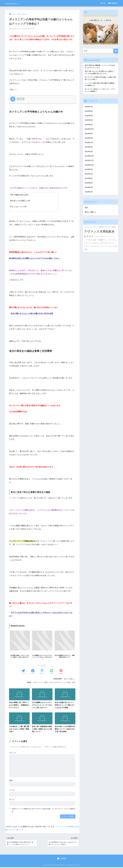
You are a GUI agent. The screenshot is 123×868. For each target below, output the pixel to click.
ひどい (95, 231)
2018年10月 (89, 168)
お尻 (86, 253)
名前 (11, 781)
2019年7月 (89, 144)
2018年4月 (89, 186)
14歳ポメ (102, 231)
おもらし (96, 247)
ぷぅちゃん (88, 231)
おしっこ (104, 240)
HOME (61, 859)
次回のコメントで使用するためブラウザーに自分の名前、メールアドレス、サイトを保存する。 (43, 810)
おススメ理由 (110, 231)
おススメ (89, 240)
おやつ (102, 247)
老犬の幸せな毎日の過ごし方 (22, 3)
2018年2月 (89, 195)
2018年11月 (89, 163)
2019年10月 (89, 131)
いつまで (89, 243)
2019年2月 (89, 154)
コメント (13, 753)
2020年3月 (89, 126)
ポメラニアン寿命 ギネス (44, 682)
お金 (94, 243)
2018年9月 (89, 172)
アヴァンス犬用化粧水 (99, 235)
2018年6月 (89, 177)
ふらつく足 (113, 250)
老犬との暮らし (70, 678)
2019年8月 (89, 140)
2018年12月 (89, 158)
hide (21, 98)
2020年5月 (89, 117)
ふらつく (97, 240)
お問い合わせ (112, 3)
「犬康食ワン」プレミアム (106, 243)
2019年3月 (89, 149)
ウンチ (94, 250)
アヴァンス (88, 247)
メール (12, 790)
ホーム (103, 3)
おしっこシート (102, 250)
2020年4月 (89, 121)
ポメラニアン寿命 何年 (66, 682)
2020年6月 (89, 112)
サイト (12, 800)
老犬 (86, 211)
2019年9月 (89, 135)
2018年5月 (89, 181)
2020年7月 (89, 108)
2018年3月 (89, 190)
